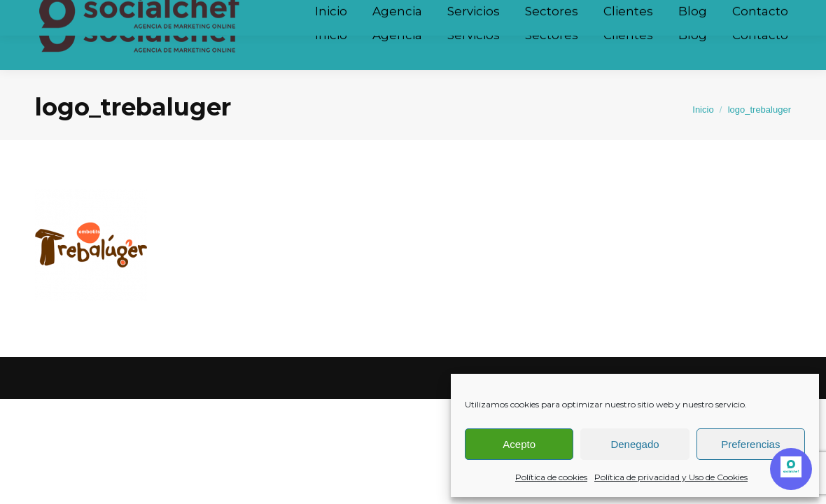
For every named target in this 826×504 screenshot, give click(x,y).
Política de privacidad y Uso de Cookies (671, 477)
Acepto (519, 444)
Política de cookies (551, 477)
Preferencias (750, 444)
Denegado (635, 444)
